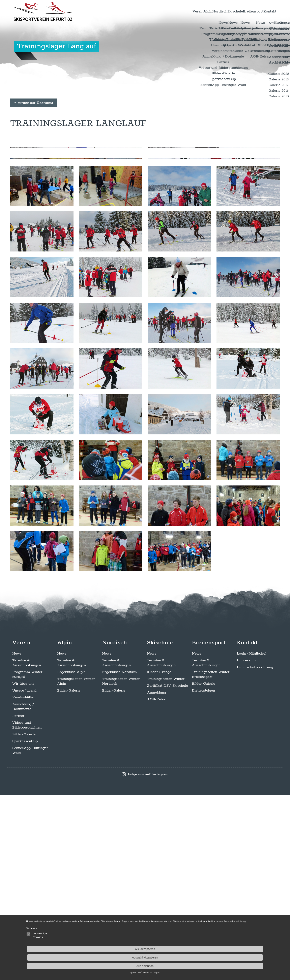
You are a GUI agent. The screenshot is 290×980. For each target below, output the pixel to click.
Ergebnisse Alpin (71, 857)
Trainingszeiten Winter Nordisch (121, 866)
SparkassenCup (25, 926)
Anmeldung (156, 877)
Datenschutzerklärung (255, 852)
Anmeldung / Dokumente (23, 891)
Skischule (213, 12)
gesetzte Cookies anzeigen (242, 968)
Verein (152, 12)
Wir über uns (23, 868)
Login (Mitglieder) (252, 838)
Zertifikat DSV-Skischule (167, 870)
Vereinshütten (24, 882)
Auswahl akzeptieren (242, 953)
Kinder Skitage (159, 857)
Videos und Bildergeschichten (27, 910)
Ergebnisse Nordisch (119, 857)
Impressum (246, 845)
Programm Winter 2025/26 (27, 859)
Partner (18, 901)
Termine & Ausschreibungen (27, 848)
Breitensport (240, 12)
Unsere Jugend (24, 875)
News (17, 838)
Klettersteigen (203, 875)
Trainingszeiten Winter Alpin (76, 866)
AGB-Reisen (157, 884)
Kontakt (266, 12)
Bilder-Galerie (24, 919)
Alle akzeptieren (242, 944)
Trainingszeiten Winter (166, 864)
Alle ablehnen (242, 961)
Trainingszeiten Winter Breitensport (211, 859)
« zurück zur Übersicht (34, 169)
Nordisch (189, 12)
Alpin (169, 12)
